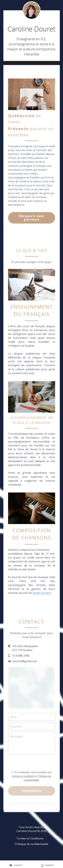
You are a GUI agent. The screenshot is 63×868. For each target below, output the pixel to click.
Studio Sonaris (42, 595)
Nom (13, 720)
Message (16, 739)
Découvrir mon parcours (32, 220)
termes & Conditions (23, 779)
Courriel (16, 729)
